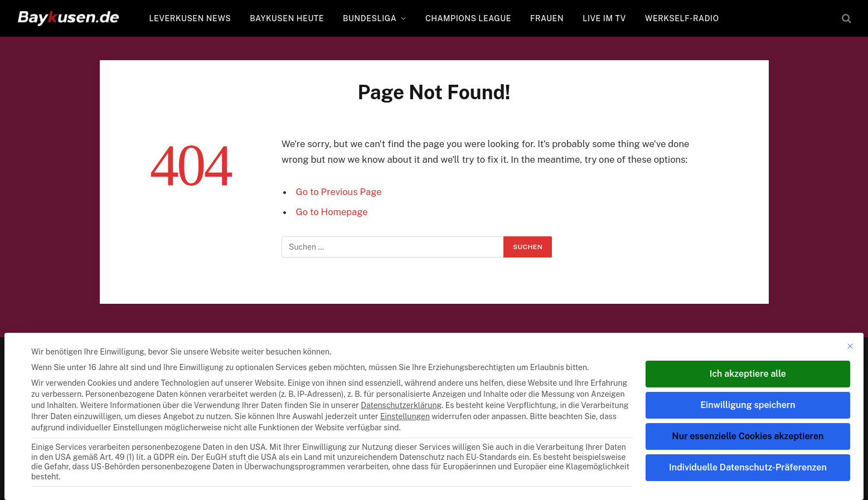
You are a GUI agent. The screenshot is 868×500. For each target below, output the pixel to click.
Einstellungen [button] (405, 416)
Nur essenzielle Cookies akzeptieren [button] (748, 436)
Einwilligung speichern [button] (748, 405)
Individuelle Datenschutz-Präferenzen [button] (748, 467)
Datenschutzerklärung (401, 405)
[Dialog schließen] (850, 346)
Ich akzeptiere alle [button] (748, 374)
